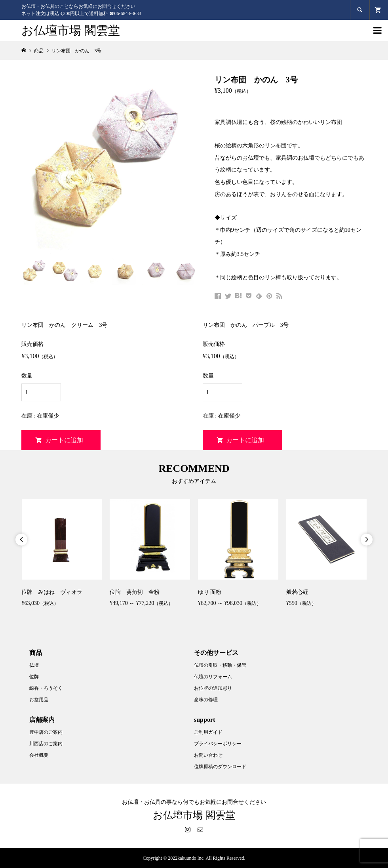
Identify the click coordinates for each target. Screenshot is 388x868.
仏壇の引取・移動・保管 (220, 665)
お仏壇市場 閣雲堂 (71, 30)
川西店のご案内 (46, 744)
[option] (62, 554)
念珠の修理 (206, 700)
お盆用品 (39, 700)
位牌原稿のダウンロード (220, 767)
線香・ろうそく (46, 688)
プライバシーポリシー (218, 744)
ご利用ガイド (208, 732)
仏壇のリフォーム (213, 677)
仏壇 (34, 665)
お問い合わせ (208, 755)
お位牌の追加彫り (213, 688)
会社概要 (39, 755)
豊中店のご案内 (46, 732)
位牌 (34, 677)
